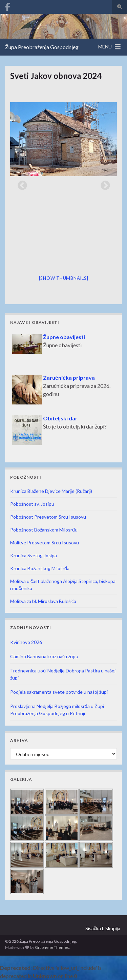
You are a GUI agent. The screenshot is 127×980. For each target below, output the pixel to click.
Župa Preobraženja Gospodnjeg (42, 47)
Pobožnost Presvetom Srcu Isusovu (48, 517)
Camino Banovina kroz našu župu (44, 656)
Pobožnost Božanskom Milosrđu (44, 530)
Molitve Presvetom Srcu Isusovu (45, 543)
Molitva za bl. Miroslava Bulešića (43, 601)
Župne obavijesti (64, 337)
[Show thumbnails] (64, 278)
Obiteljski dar (60, 418)
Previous (20, 184)
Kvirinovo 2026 (26, 642)
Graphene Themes (52, 947)
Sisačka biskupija (103, 928)
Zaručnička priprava (69, 378)
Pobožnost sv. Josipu (32, 504)
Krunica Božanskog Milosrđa (40, 568)
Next (103, 184)
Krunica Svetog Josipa (34, 555)
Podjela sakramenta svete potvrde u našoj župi (59, 692)
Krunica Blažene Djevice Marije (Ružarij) (51, 491)
